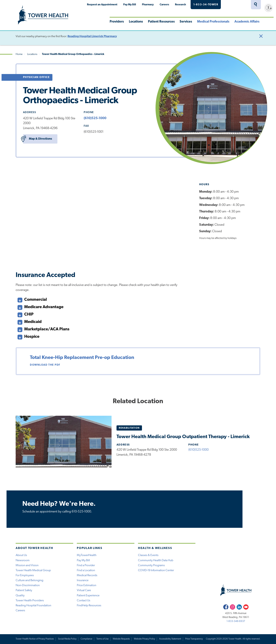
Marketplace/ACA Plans (43, 329)
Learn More (74, 253)
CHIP (26, 314)
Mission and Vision (27, 565)
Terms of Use (103, 639)
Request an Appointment (102, 5)
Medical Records (87, 575)
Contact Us (84, 601)
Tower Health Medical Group (33, 570)
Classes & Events (148, 555)
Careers (164, 5)
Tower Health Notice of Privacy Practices (35, 639)
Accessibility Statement (170, 639)
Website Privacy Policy (144, 639)
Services (186, 22)
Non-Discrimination (28, 585)
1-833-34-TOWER (206, 5)
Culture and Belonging (29, 580)
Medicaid (30, 321)
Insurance (83, 580)
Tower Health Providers (30, 601)
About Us (21, 555)
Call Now (242, 509)
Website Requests (121, 639)
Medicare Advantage (40, 306)
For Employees (25, 575)
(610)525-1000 (95, 118)
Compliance (86, 639)
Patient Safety (24, 590)
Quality (20, 596)
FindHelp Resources (89, 606)
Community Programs (151, 565)
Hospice (28, 336)
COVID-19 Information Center (156, 570)
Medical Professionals (213, 22)
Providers (117, 22)
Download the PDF (45, 365)
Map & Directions (38, 139)
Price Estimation (87, 585)
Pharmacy (148, 5)
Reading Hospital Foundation (33, 606)
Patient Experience (88, 596)
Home (19, 54)
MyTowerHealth (236, 5)
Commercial (32, 299)
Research (180, 5)
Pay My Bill (130, 5)
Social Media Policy (67, 639)
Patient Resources (161, 22)
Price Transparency (194, 639)
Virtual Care (84, 590)
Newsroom (23, 560)
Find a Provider (86, 565)
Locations (136, 22)
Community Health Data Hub (156, 560)
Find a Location (86, 570)
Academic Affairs (247, 22)
